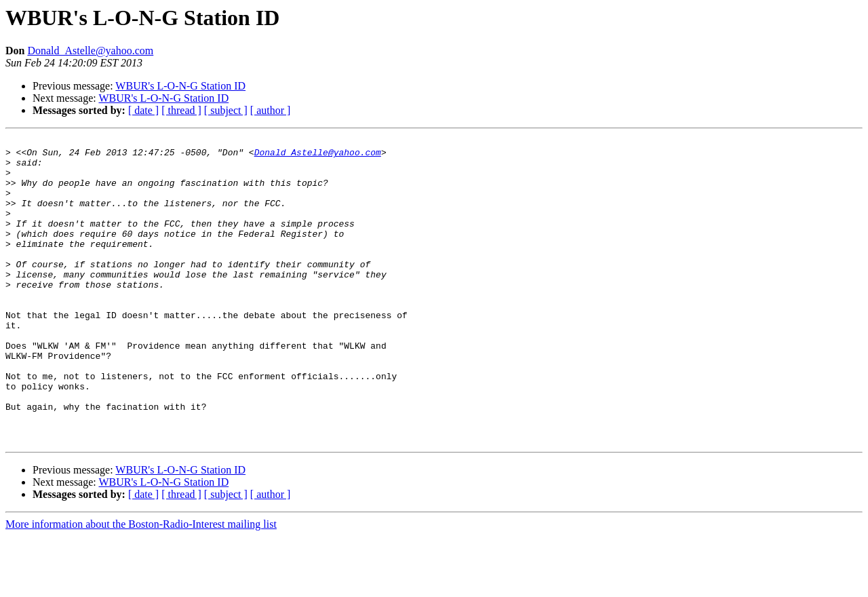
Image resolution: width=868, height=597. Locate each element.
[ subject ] (226, 110)
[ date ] (143, 110)
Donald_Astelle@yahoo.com (90, 51)
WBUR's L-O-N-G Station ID (180, 86)
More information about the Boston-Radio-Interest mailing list (141, 585)
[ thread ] (181, 110)
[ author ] (271, 110)
